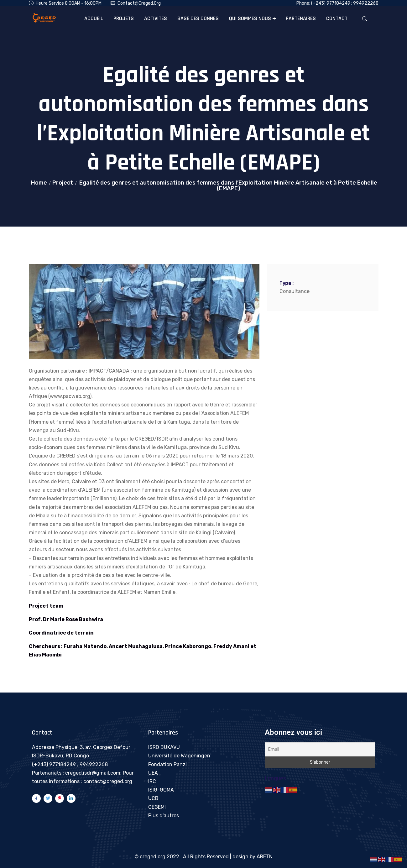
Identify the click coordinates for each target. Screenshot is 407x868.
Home (39, 183)
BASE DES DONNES (198, 18)
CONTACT (337, 18)
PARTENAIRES (301, 18)
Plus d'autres (164, 816)
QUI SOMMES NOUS (250, 18)
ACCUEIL (94, 18)
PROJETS (124, 18)
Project (63, 183)
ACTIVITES (156, 18)
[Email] (320, 750)
